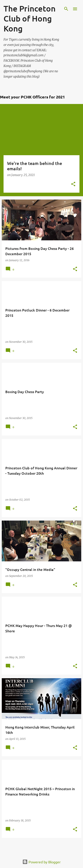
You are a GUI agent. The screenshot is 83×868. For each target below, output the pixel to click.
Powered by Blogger (41, 862)
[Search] (66, 9)
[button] (73, 184)
